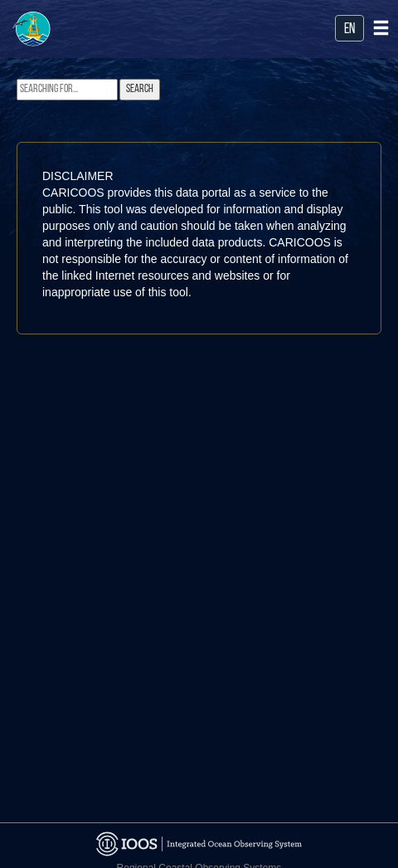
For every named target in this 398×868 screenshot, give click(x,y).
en (349, 29)
